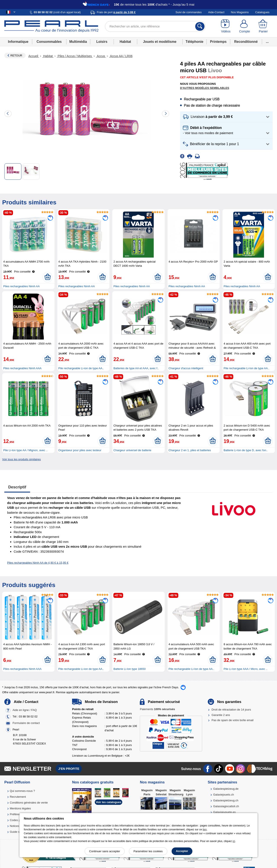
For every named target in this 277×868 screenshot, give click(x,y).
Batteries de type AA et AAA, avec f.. (136, 368)
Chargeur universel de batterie (132, 450)
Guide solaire (18, 832)
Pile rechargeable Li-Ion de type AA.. (246, 368)
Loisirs (102, 42)
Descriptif (17, 487)
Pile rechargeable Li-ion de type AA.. (81, 368)
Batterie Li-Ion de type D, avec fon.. (246, 450)
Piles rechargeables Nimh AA (21, 286)
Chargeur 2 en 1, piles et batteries (190, 450)
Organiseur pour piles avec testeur (80, 450)
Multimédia (78, 42)
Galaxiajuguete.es (224, 812)
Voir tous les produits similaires (21, 459)
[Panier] (263, 26)
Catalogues (262, 12)
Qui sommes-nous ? (22, 791)
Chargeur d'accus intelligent (186, 368)
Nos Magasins (240, 12)
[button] (226, 117)
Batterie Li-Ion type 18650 (130, 669)
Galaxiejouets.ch (224, 795)
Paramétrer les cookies (148, 851)
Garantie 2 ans (221, 715)
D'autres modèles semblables (205, 88)
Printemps (218, 42)
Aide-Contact (216, 12)
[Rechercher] (200, 26)
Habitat (125, 42)
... (267, 42)
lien (205, 829)
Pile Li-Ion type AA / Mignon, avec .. (25, 450)
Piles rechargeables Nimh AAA (22, 368)
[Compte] (245, 26)
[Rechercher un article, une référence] (155, 26)
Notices (14, 826)
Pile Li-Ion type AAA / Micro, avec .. (245, 669)
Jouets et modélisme (160, 42)
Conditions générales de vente (29, 803)
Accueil (34, 56)
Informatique (18, 42)
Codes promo (18, 820)
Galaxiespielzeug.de (226, 789)
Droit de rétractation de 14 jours (231, 710)
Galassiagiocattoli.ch (226, 806)
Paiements (157, 709)
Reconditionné (246, 42)
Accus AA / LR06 (121, 56)
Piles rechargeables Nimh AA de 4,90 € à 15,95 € (38, 563)
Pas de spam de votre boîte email (233, 720)
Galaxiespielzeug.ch (226, 800)
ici (234, 841)
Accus (101, 56)
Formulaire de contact (26, 723)
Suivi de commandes (189, 12)
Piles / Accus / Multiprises (75, 56)
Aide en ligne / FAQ (25, 710)
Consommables (49, 42)
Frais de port (116, 12)
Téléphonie (194, 42)
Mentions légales (20, 808)
